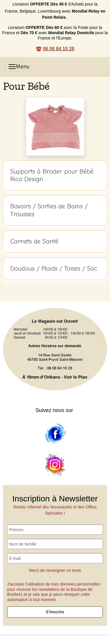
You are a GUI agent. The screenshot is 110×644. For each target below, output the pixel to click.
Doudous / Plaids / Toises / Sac (54, 269)
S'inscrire (55, 612)
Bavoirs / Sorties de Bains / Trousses (49, 210)
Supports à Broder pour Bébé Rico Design (52, 175)
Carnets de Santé (34, 241)
